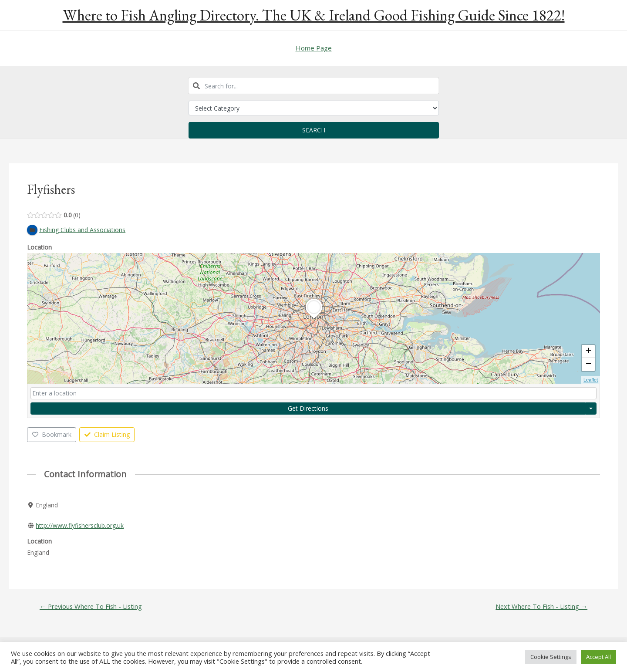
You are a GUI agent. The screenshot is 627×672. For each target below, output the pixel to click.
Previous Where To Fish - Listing (91, 607)
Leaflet (591, 380)
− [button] (588, 365)
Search (314, 130)
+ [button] (588, 352)
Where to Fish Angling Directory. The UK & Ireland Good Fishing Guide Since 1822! (314, 15)
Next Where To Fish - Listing (541, 607)
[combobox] (314, 86)
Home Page (314, 48)
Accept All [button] (598, 657)
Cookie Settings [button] (551, 657)
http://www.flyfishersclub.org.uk (80, 525)
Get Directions (308, 408)
